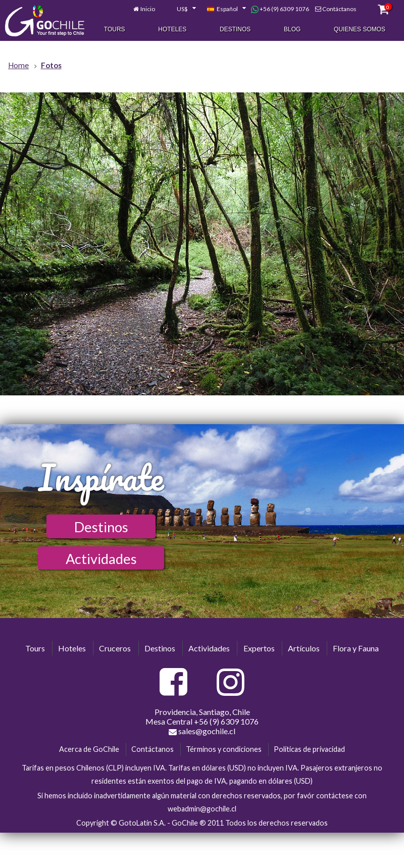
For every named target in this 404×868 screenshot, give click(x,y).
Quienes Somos (360, 30)
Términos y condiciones (224, 749)
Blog (292, 30)
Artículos (304, 648)
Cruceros (115, 648)
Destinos (235, 30)
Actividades (101, 559)
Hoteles (172, 30)
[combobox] (181, 10)
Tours (115, 30)
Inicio (148, 9)
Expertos (259, 648)
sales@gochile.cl (202, 731)
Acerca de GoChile (89, 749)
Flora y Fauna (356, 648)
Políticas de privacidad (309, 749)
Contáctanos (339, 9)
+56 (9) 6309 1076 (280, 10)
